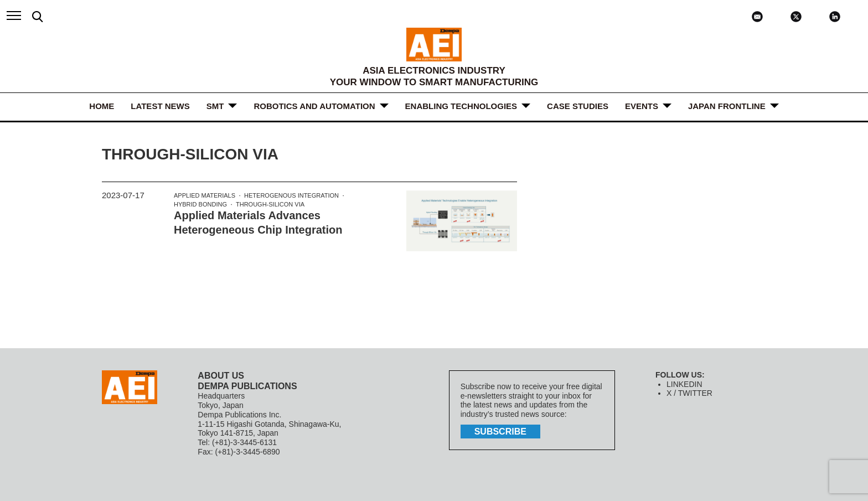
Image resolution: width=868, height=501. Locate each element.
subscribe (500, 432)
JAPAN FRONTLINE (727, 106)
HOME (102, 106)
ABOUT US (221, 376)
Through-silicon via (270, 204)
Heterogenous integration (291, 195)
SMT (215, 106)
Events (642, 106)
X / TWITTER (689, 393)
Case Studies (578, 106)
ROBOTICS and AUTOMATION (314, 106)
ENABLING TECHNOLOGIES (461, 106)
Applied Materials (205, 195)
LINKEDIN (684, 384)
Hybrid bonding (200, 204)
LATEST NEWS (160, 106)
